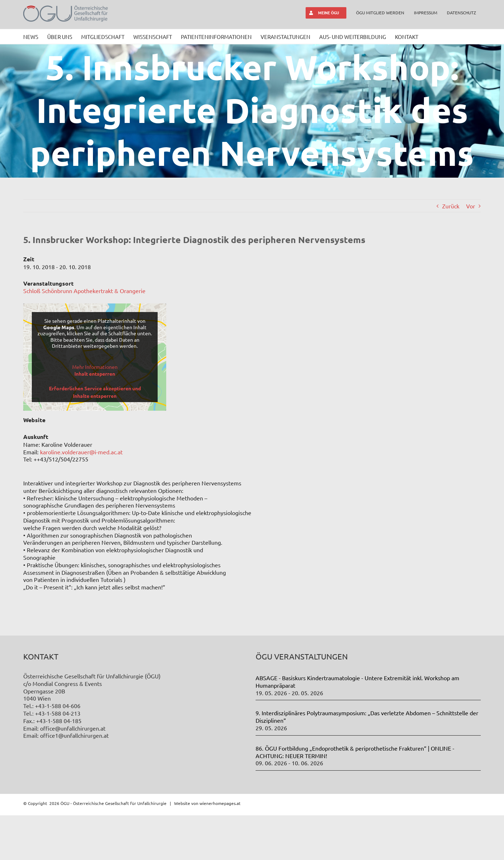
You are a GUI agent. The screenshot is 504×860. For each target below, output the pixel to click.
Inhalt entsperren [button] (95, 374)
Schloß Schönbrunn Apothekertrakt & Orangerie (84, 291)
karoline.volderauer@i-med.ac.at (81, 452)
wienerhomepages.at (220, 848)
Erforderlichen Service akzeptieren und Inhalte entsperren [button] (95, 392)
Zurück (451, 206)
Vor (471, 206)
